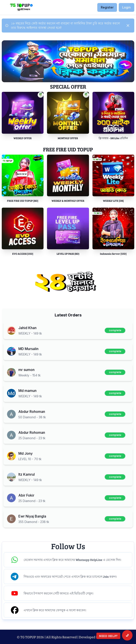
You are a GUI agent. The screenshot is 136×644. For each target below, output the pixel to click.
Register (107, 7)
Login (126, 7)
